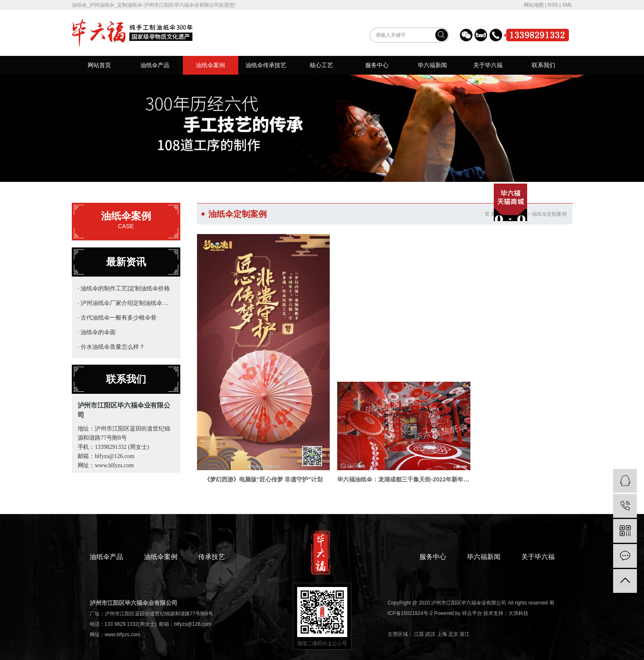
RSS (553, 5)
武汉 (430, 616)
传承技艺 (212, 538)
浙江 (465, 616)
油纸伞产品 (155, 65)
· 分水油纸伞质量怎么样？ (111, 347)
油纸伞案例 (210, 65)
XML (567, 5)
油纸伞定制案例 (549, 214)
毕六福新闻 (432, 65)
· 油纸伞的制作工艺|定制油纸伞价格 (124, 288)
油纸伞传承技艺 (266, 65)
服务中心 (377, 65)
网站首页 (99, 65)
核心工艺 (321, 65)
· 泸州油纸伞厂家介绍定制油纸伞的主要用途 (124, 303)
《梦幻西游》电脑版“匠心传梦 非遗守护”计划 (257, 457)
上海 (442, 616)
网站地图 (534, 5)
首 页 (490, 214)
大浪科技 (518, 595)
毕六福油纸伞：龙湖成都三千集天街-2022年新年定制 (385, 457)
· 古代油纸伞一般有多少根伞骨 (117, 317)
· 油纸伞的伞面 (97, 332)
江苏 (419, 616)
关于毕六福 (488, 65)
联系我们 (543, 65)
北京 (453, 616)
